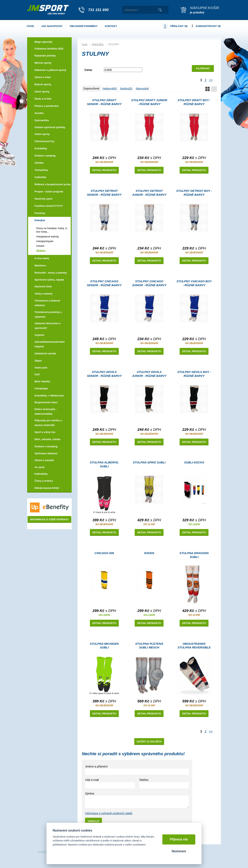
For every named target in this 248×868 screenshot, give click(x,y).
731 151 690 (98, 10)
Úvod (84, 44)
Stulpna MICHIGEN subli (104, 646)
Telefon (144, 780)
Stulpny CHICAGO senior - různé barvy (104, 283)
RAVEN (149, 553)
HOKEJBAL (98, 44)
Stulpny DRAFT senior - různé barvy (104, 102)
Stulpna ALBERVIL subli (104, 464)
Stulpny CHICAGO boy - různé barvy (194, 283)
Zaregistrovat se (208, 26)
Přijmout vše (179, 839)
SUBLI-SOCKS (194, 462)
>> (211, 80)
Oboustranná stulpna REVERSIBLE (194, 646)
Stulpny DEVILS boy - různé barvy (194, 374)
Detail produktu (104, 170)
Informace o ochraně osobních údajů (109, 813)
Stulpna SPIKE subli (149, 462)
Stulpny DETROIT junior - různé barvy (149, 193)
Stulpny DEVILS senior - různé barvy (104, 374)
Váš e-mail (92, 780)
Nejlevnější (110, 88)
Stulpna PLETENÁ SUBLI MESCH (149, 646)
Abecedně (142, 88)
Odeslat (93, 821)
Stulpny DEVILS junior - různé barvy (149, 374)
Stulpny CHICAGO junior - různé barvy (149, 283)
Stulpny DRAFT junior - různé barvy (149, 102)
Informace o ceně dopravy (49, 519)
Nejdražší (126, 88)
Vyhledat (160, 10)
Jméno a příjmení (96, 766)
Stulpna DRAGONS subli (194, 555)
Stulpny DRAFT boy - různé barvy (194, 102)
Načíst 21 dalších (149, 742)
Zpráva (90, 793)
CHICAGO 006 (104, 553)
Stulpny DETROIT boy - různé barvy (194, 193)
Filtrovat (203, 68)
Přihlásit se (179, 26)
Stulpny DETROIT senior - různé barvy (104, 193)
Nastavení (179, 851)
